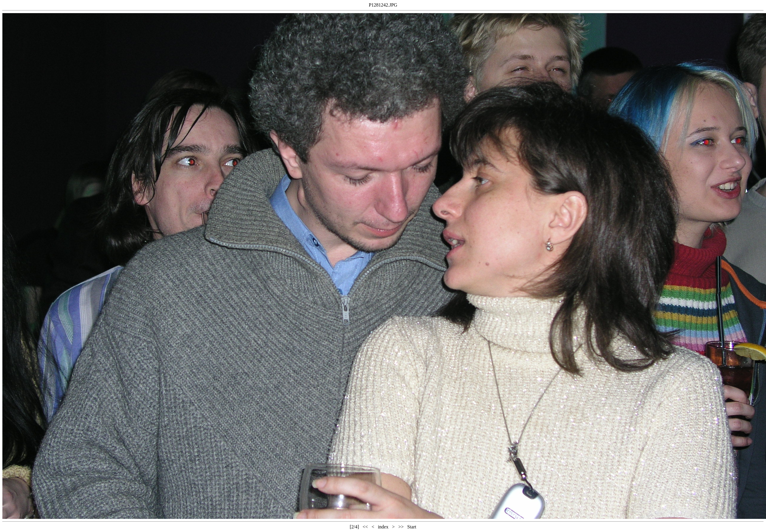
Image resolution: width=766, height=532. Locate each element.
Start (412, 527)
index (383, 527)
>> (401, 527)
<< (365, 527)
